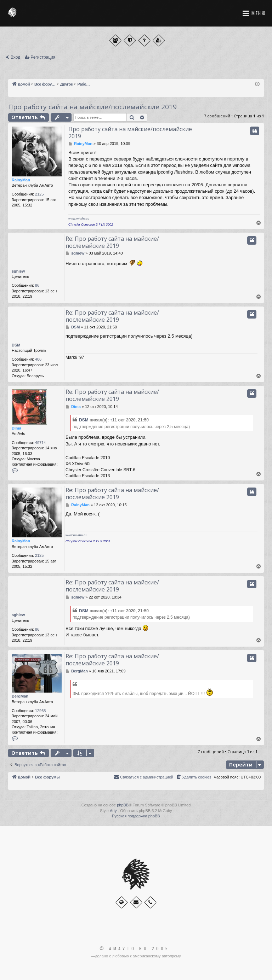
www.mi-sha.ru (79, 218)
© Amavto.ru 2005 (135, 949)
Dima (16, 428)
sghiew (18, 271)
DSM (16, 345)
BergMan (20, 696)
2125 (39, 194)
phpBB (123, 805)
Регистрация (43, 57)
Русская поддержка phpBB (136, 816)
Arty (113, 811)
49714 (41, 443)
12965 (41, 711)
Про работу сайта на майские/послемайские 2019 (92, 107)
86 (37, 285)
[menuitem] (193, 777)
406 (38, 359)
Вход (15, 57)
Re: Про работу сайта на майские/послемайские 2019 (112, 242)
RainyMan (21, 180)
